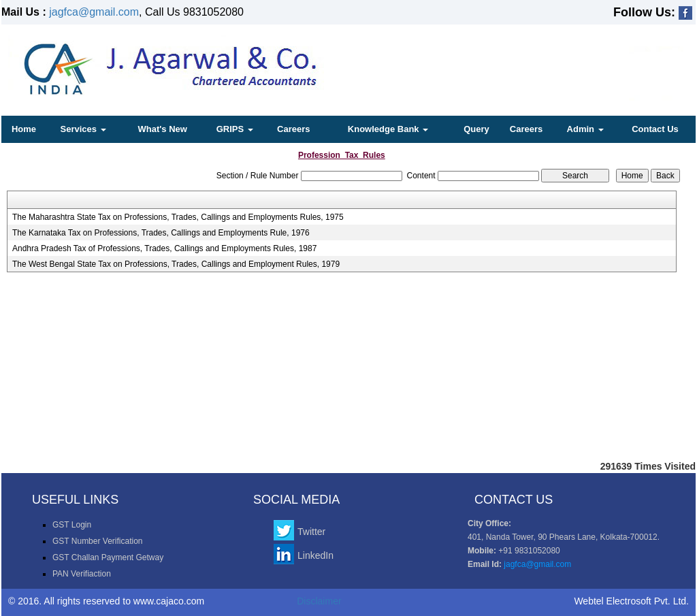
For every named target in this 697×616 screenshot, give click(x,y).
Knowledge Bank (388, 129)
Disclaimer (319, 601)
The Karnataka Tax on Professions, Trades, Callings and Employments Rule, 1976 (161, 233)
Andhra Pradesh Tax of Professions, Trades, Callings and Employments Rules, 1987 (164, 248)
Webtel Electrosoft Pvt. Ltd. (631, 601)
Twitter (311, 532)
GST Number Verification (98, 541)
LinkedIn (315, 555)
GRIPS (235, 129)
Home (24, 129)
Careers (293, 129)
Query (476, 129)
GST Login (72, 525)
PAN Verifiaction (82, 574)
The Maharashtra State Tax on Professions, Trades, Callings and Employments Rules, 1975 (178, 217)
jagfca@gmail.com (94, 12)
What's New (162, 129)
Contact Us (655, 129)
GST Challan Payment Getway (108, 557)
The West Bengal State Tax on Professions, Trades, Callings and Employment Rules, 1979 (176, 264)
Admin (585, 129)
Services (83, 129)
